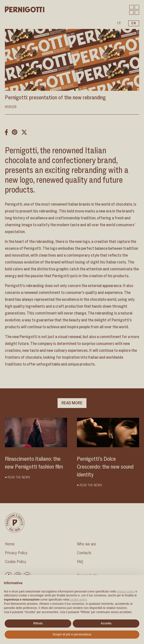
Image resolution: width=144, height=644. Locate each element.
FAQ (80, 562)
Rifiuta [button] (38, 623)
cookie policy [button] (78, 600)
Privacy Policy (16, 553)
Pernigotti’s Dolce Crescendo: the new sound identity (105, 467)
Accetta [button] (106, 623)
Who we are (86, 544)
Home (10, 544)
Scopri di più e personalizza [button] (72, 634)
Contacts (84, 553)
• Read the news (18, 477)
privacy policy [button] (126, 591)
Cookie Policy (16, 562)
